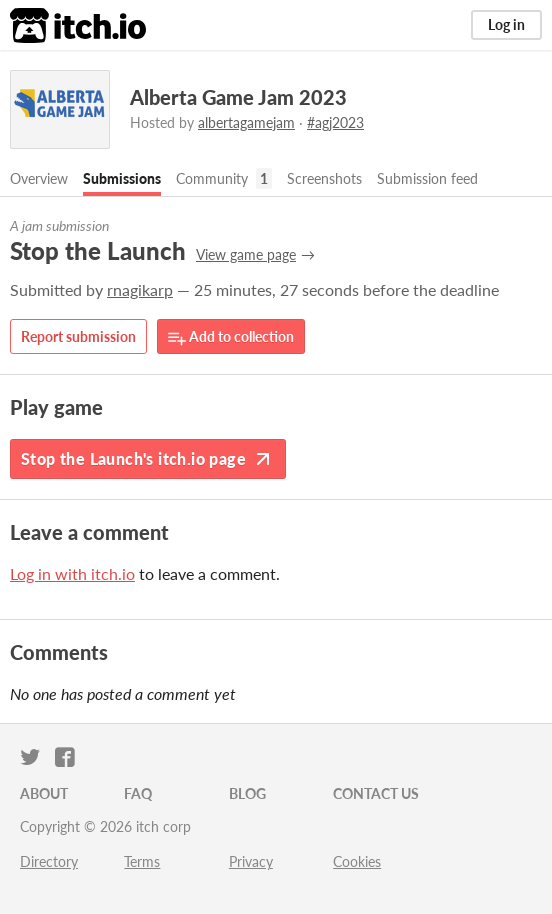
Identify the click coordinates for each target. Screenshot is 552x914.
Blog (247, 793)
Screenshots (324, 178)
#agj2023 (335, 122)
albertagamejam (246, 122)
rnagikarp (140, 289)
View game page (246, 254)
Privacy (251, 861)
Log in (506, 24)
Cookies (357, 861)
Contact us (376, 793)
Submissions (122, 178)
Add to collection (231, 337)
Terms (142, 861)
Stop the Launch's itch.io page (148, 459)
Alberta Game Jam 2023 (238, 97)
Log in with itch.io (72, 573)
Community (212, 178)
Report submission (78, 336)
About (44, 793)
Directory (49, 861)
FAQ (138, 793)
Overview (39, 178)
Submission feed (427, 178)
